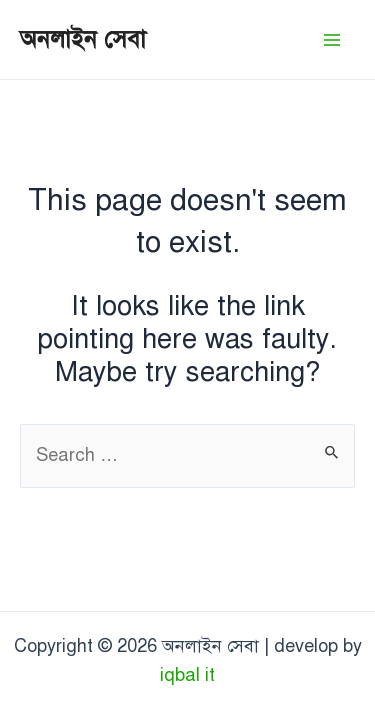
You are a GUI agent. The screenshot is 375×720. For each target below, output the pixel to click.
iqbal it (187, 675)
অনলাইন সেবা (83, 39)
